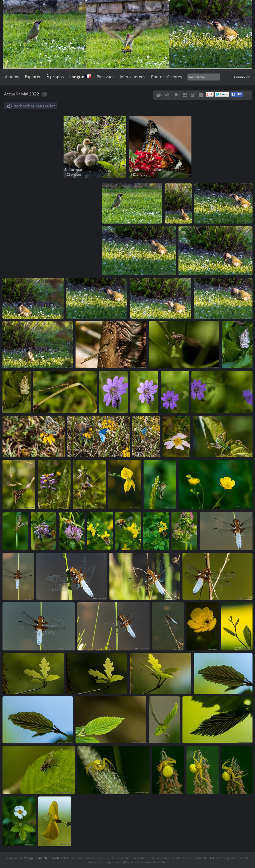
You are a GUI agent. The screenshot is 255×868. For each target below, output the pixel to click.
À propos (55, 77)
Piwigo (28, 858)
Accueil (11, 94)
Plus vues (106, 77)
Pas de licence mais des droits (145, 862)
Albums (12, 77)
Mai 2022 (30, 94)
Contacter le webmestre (52, 858)
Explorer (33, 77)
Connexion (242, 77)
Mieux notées (133, 77)
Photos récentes (167, 77)
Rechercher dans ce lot (34, 106)
